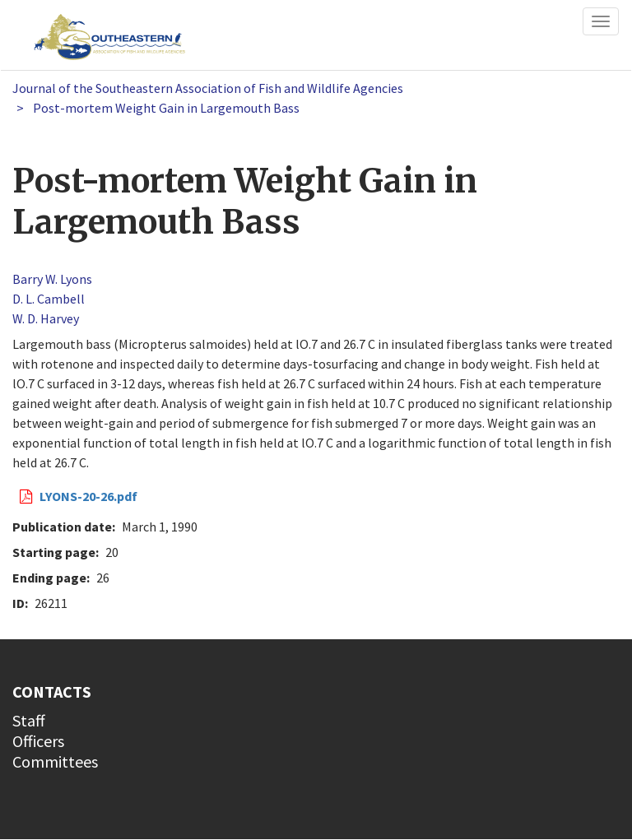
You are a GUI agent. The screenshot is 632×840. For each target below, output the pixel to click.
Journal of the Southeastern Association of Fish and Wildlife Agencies (208, 88)
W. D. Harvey (46, 318)
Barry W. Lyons (52, 279)
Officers (38, 741)
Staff (29, 720)
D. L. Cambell (49, 299)
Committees (55, 761)
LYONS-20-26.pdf (88, 496)
